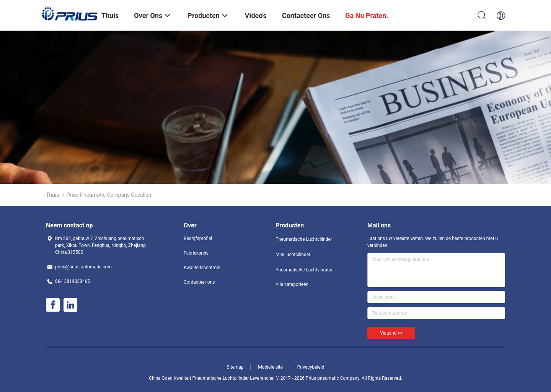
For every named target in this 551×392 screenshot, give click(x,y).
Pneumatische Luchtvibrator (304, 270)
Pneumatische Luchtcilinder (304, 239)
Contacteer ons (199, 282)
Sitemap (235, 367)
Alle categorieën (292, 284)
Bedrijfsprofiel (198, 238)
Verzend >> (391, 333)
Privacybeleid (311, 367)
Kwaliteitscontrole (202, 268)
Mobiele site (270, 367)
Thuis (52, 195)
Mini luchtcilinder (293, 255)
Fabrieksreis (196, 253)
